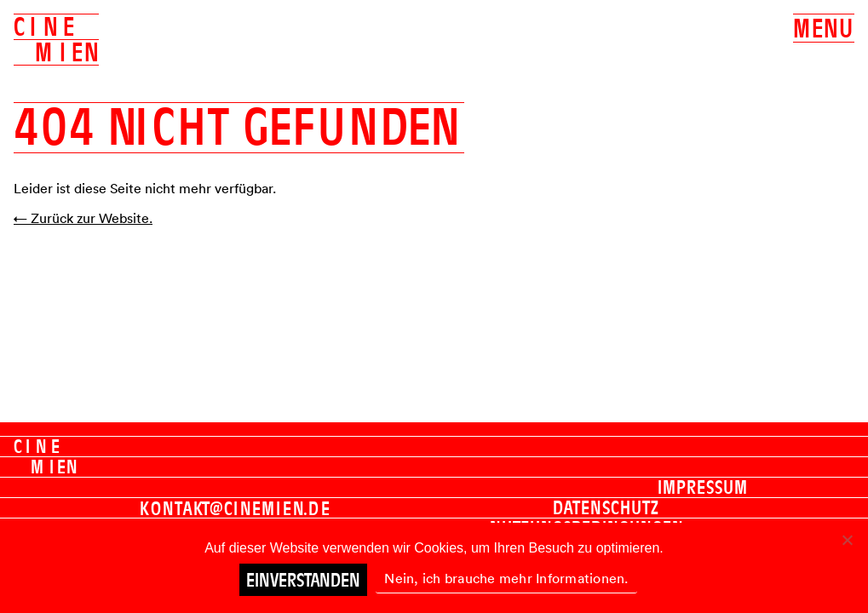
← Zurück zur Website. (83, 218)
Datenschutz (606, 507)
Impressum (703, 487)
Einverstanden (303, 580)
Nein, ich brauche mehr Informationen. (506, 578)
